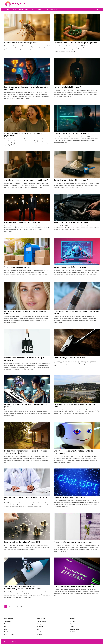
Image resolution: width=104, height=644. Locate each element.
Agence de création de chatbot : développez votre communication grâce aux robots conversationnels (23, 588)
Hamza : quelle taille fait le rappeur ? (67, 87)
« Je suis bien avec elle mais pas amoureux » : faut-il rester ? (26, 180)
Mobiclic (15, 642)
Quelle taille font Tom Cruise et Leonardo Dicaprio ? (23, 223)
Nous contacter (41, 618)
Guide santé (73, 618)
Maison (46, 9)
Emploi (33, 9)
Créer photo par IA (9, 634)
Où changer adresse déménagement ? (18, 267)
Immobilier (40, 632)
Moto (6, 624)
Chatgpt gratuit (9, 618)
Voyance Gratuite (74, 624)
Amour (6, 626)
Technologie (8, 621)
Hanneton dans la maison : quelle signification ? (22, 43)
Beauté (39, 9)
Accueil (8, 9)
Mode (6, 629)
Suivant (22, 606)
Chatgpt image (41, 624)
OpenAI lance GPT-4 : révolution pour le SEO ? (70, 497)
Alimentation (54, 9)
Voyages (14, 9)
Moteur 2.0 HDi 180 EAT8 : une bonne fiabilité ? (71, 223)
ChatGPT (72, 632)
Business (39, 634)
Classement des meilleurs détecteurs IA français (71, 134)
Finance (21, 9)
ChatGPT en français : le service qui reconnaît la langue (74, 586)
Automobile (40, 626)
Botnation (73, 621)
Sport (39, 629)
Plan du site (8, 632)
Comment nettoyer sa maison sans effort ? (69, 358)
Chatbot (72, 626)
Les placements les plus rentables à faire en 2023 (22, 542)
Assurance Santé (74, 629)
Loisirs (27, 9)
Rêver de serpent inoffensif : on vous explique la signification (76, 43)
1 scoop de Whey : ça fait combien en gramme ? (71, 180)
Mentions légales (42, 621)
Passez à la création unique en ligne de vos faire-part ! (74, 542)
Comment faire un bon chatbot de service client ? (72, 267)
